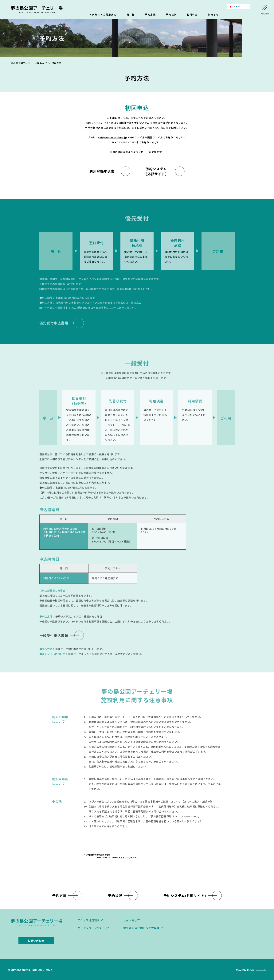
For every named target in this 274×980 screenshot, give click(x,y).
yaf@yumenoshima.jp (113, 138)
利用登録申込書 (102, 171)
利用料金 (192, 15)
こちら (140, 118)
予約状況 (171, 15)
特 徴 (131, 15)
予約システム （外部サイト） (156, 171)
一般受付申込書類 (54, 639)
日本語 (234, 6)
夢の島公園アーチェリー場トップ (29, 63)
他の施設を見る (245, 970)
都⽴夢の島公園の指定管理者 (141, 928)
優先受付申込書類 (54, 327)
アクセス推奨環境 (89, 920)
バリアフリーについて (92, 928)
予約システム (185, 896)
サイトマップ (132, 920)
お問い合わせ (36, 941)
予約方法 (151, 15)
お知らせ (213, 15)
